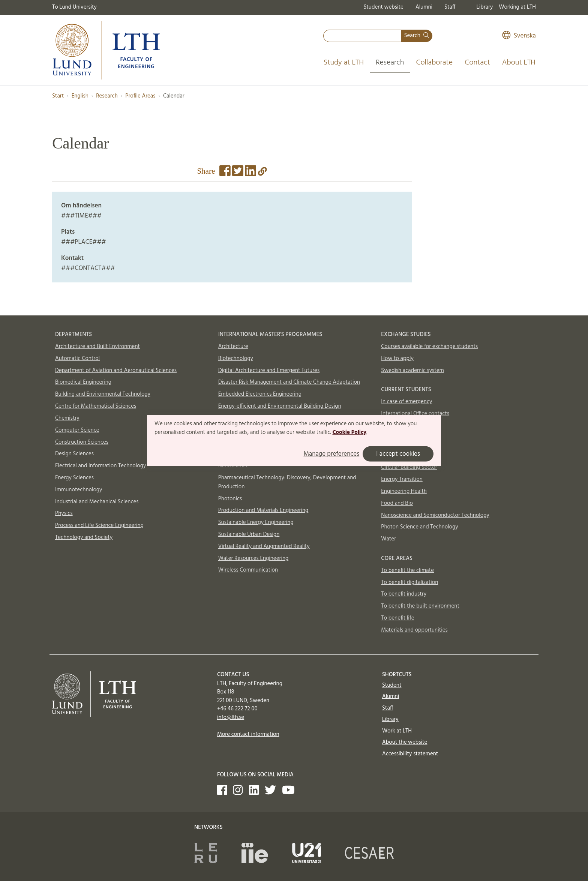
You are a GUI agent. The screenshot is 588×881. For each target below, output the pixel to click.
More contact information (248, 734)
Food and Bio (397, 503)
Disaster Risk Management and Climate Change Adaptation (289, 382)
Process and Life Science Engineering (99, 525)
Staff (450, 7)
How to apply (397, 359)
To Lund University (74, 7)
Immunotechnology (79, 490)
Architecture (233, 347)
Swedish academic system (412, 371)
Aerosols (391, 444)
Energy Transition (402, 479)
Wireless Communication (248, 570)
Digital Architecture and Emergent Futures (269, 371)
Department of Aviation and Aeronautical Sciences (116, 371)
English (80, 96)
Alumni (424, 7)
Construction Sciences (82, 442)
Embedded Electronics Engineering (260, 394)
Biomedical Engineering (83, 382)
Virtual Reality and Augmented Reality (264, 546)
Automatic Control (77, 359)
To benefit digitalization (409, 582)
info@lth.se (231, 717)
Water (388, 539)
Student (392, 685)
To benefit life (397, 618)
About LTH (519, 63)
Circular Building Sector (409, 467)
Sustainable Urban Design (249, 534)
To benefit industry (404, 594)
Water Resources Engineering (253, 558)
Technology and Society (84, 537)
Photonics (230, 499)
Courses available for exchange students (429, 347)
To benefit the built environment (420, 606)
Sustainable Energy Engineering (256, 522)
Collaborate (434, 63)
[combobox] (362, 36)
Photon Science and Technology (419, 527)
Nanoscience (234, 466)
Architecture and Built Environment (97, 347)
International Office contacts (415, 414)
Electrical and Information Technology (100, 466)
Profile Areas (140, 96)
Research (390, 63)
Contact (477, 63)
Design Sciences (74, 454)
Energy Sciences (74, 478)
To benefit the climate (407, 570)
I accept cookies (398, 454)
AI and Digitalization (405, 456)
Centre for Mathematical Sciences (96, 406)
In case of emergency (406, 402)
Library (485, 7)
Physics (64, 513)
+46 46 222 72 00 (237, 709)
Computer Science (77, 430)
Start (58, 96)
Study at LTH (344, 63)
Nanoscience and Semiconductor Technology (435, 515)
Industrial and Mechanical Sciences (97, 502)
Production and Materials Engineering (263, 510)
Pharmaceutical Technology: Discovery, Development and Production (287, 482)
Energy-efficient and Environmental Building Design (280, 406)
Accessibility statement (410, 754)
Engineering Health (404, 491)
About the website (405, 742)
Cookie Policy (349, 432)
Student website (383, 7)
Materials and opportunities (414, 630)
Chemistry (67, 418)
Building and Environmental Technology (103, 394)
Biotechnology (236, 359)
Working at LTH (517, 7)
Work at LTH (397, 731)
